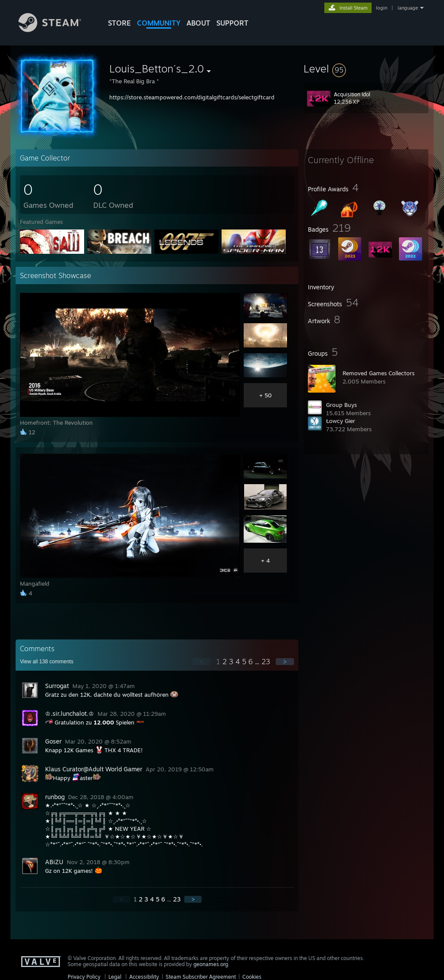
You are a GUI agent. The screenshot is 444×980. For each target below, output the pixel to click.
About (198, 23)
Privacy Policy (84, 977)
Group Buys (341, 405)
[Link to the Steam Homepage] (56, 30)
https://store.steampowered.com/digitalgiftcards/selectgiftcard (192, 97)
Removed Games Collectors (379, 373)
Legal (115, 977)
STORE (119, 23)
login (382, 8)
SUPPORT (232, 23)
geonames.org (211, 964)
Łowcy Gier (341, 421)
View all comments (47, 662)
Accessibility (144, 977)
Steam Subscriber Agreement (201, 977)
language (408, 8)
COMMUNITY (159, 23)
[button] (366, 69)
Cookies (252, 977)
